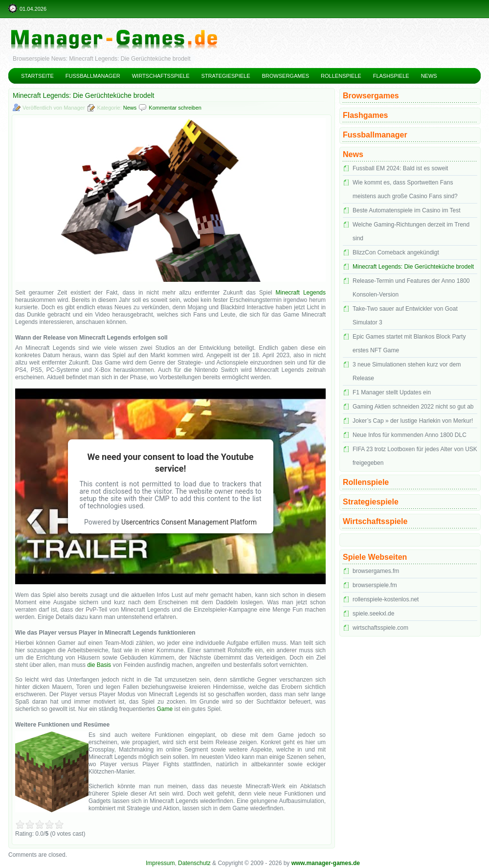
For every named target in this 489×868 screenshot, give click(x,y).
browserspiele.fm (375, 585)
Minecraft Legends (301, 293)
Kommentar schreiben (175, 108)
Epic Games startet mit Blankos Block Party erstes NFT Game (409, 343)
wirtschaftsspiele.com (380, 628)
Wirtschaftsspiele (161, 76)
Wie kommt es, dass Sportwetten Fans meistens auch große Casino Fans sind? (405, 189)
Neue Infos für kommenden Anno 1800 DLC (410, 435)
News (429, 76)
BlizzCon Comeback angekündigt (396, 252)
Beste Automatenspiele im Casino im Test (407, 210)
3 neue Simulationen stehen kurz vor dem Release (407, 371)
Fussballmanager (93, 76)
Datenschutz (194, 863)
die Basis (99, 665)
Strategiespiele (225, 76)
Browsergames (286, 76)
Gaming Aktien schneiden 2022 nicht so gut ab (413, 407)
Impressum (160, 863)
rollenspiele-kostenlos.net (386, 599)
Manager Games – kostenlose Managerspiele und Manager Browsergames (244, 32)
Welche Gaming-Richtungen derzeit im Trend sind (411, 231)
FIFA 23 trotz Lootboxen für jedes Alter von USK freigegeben (415, 456)
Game (165, 709)
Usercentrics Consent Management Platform (189, 522)
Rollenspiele (341, 76)
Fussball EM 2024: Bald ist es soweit (400, 168)
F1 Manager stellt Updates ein (392, 392)
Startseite (37, 76)
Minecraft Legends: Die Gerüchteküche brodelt (413, 267)
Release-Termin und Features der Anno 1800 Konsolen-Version (411, 288)
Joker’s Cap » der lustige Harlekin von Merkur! (413, 421)
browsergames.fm (376, 571)
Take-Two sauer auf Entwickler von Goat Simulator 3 (405, 316)
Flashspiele (391, 76)
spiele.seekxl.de (373, 614)
